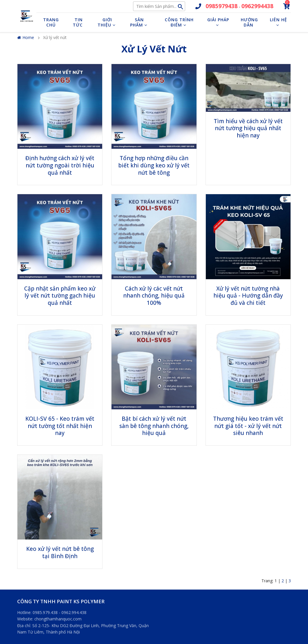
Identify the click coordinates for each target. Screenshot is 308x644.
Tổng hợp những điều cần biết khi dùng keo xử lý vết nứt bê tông (154, 165)
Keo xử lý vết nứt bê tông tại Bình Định (60, 552)
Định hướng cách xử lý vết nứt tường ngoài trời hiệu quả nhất (60, 165)
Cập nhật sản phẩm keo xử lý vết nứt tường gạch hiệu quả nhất (60, 296)
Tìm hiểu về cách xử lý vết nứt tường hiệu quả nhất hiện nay (248, 128)
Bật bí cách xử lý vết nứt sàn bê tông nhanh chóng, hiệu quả (154, 426)
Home (26, 37)
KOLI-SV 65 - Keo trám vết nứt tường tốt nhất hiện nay (60, 426)
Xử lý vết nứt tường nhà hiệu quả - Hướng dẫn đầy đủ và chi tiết (248, 296)
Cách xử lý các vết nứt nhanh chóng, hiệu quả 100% (154, 296)
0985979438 (222, 6)
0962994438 (257, 6)
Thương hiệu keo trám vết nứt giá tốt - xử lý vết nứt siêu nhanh (248, 426)
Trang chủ (51, 22)
